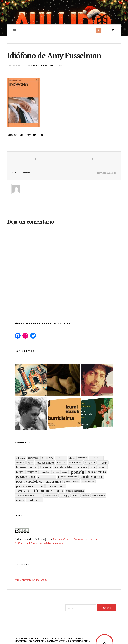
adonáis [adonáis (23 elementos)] (20, 458)
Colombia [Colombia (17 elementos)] (82, 458)
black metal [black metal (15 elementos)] (61, 458)
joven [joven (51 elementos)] (103, 463)
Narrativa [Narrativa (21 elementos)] (45, 472)
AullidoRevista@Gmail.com (31, 580)
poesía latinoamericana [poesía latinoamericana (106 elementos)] (40, 491)
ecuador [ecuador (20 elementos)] (20, 462)
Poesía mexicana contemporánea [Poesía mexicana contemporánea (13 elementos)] (29, 495)
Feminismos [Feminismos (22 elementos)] (75, 462)
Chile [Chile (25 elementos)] (72, 458)
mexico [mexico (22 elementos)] (102, 467)
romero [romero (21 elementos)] (20, 500)
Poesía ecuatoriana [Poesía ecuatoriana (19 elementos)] (68, 477)
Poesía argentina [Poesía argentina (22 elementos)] (97, 472)
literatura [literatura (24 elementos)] (45, 467)
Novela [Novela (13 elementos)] (56, 472)
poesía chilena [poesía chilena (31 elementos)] (26, 477)
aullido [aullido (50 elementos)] (47, 458)
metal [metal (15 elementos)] (93, 467)
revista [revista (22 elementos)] (85, 495)
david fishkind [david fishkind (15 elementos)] (96, 458)
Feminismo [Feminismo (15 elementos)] (62, 462)
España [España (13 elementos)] (30, 463)
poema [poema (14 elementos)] (65, 472)
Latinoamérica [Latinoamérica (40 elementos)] (26, 467)
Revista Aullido (43, 65)
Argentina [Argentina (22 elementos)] (33, 458)
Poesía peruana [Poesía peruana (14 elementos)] (51, 495)
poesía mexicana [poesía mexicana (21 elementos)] (75, 491)
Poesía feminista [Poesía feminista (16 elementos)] (72, 481)
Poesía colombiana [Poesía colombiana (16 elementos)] (46, 477)
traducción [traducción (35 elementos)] (35, 500)
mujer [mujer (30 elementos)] (20, 472)
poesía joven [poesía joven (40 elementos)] (56, 486)
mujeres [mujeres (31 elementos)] (32, 472)
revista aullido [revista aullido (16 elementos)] (99, 495)
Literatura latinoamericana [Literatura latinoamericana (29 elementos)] (71, 467)
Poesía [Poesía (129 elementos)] (77, 472)
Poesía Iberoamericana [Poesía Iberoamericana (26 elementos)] (30, 486)
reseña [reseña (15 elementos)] (76, 495)
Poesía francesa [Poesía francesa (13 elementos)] (88, 481)
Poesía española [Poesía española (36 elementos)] (92, 477)
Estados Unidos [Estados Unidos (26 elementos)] (45, 463)
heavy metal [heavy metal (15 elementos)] (90, 462)
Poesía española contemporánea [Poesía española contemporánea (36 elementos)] (39, 481)
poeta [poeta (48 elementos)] (65, 495)
